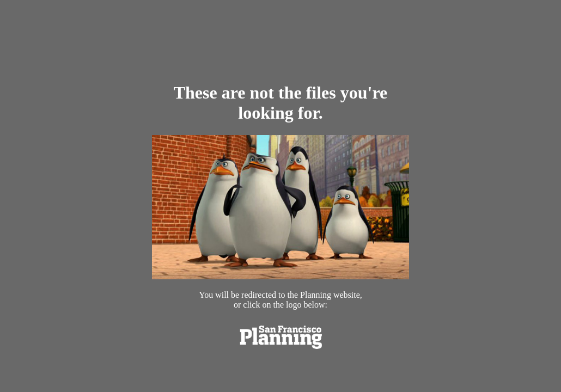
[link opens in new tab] (280, 351)
